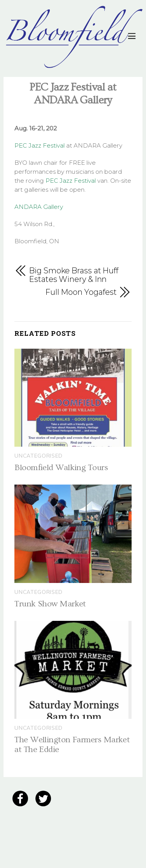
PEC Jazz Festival (40, 145)
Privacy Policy (25, 821)
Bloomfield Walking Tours (61, 468)
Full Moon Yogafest (81, 292)
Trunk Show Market (50, 604)
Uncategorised (39, 455)
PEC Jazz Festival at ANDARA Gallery (73, 94)
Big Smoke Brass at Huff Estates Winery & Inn (74, 275)
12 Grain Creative (53, 845)
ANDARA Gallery (39, 207)
